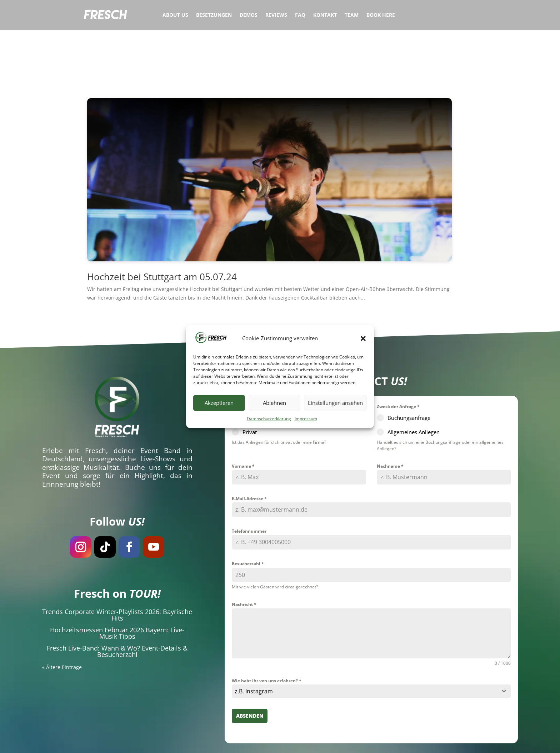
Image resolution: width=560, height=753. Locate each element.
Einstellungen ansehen (335, 403)
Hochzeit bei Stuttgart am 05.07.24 (162, 229)
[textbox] (364, 644)
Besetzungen (214, 15)
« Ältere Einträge (62, 620)
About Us (175, 15)
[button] (363, 338)
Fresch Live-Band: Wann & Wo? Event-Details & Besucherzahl (117, 604)
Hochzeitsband (246, 742)
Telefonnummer (249, 484)
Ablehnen (274, 403)
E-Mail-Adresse (249, 451)
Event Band (161, 403)
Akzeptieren (219, 403)
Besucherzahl (248, 516)
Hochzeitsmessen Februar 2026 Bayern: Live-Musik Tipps (117, 586)
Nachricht (244, 557)
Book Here (381, 15)
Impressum (306, 419)
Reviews (276, 15)
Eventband (213, 742)
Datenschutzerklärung (269, 419)
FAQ (300, 15)
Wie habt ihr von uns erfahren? (267, 633)
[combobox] (371, 644)
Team (352, 15)
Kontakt (325, 15)
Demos (249, 15)
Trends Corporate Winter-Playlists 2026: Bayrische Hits (117, 567)
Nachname (390, 419)
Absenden (250, 669)
